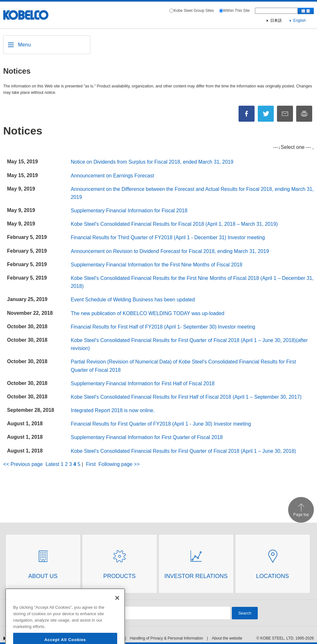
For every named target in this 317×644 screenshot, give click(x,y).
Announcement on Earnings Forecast (112, 176)
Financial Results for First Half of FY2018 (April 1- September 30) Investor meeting (163, 327)
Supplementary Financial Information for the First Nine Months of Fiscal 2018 (157, 265)
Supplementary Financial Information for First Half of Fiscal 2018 (143, 383)
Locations (273, 576)
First (91, 464)
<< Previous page (23, 464)
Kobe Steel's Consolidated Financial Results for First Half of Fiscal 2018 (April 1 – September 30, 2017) (186, 397)
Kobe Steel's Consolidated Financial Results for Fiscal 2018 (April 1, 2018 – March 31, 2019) (174, 224)
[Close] (117, 626)
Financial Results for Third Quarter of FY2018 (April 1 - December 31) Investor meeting (168, 237)
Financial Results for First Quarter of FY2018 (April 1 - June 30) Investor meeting (161, 424)
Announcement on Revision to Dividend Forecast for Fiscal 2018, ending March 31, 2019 (170, 251)
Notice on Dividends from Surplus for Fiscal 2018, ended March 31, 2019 (152, 162)
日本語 (276, 20)
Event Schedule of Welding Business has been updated (133, 300)
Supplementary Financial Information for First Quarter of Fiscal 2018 (147, 437)
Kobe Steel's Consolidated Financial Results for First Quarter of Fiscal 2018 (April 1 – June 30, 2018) (183, 451)
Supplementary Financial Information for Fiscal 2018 (129, 211)
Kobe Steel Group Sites (194, 11)
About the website (227, 638)
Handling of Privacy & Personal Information (166, 638)
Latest (52, 464)
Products (119, 576)
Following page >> (119, 464)
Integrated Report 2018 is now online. (113, 410)
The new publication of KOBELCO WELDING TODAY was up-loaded (147, 313)
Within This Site (236, 11)
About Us (43, 576)
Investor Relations (196, 576)
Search (245, 613)
